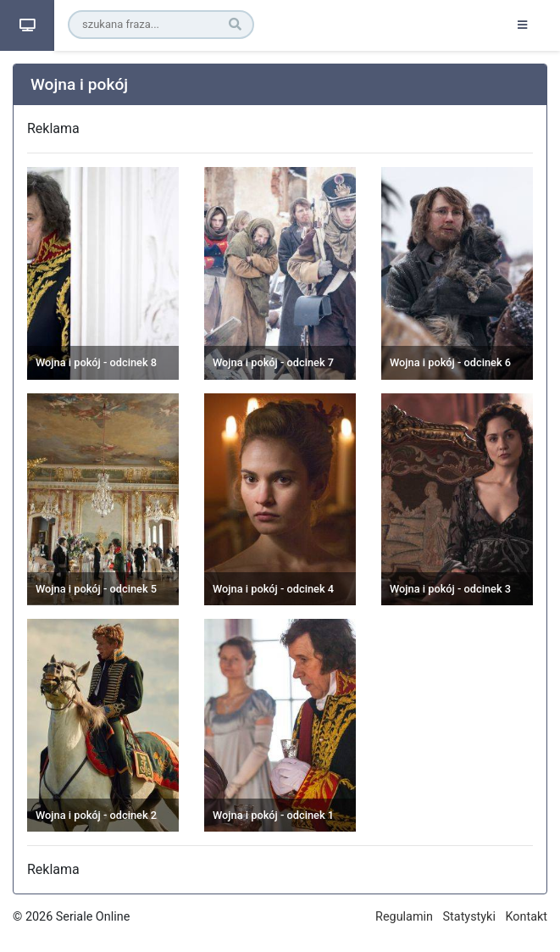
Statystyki (469, 917)
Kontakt (526, 917)
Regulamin (404, 917)
